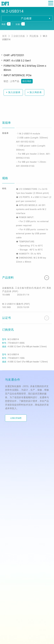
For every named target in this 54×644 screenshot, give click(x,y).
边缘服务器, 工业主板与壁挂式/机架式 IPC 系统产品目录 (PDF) (27, 290)
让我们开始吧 (16, 418)
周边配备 (34, 36)
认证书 (26, 318)
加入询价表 (35, 92)
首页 (5, 36)
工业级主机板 (18, 36)
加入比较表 (13, 92)
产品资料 (26, 278)
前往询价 (27, 81)
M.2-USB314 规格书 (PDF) (16, 304)
